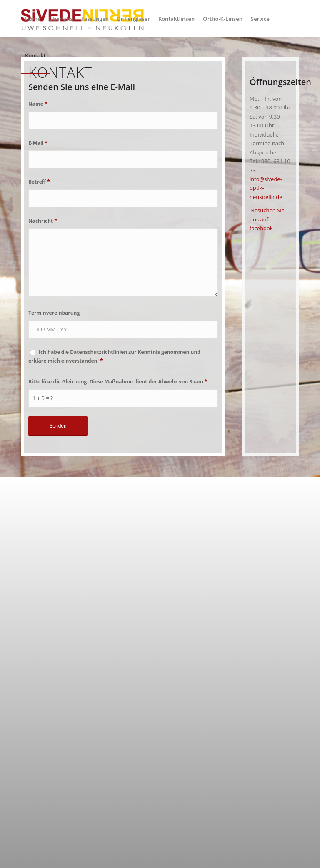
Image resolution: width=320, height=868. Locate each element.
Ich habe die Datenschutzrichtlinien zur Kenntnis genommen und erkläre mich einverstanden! (114, 356)
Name (38, 104)
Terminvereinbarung (54, 313)
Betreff (39, 182)
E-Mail (38, 143)
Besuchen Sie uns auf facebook (267, 219)
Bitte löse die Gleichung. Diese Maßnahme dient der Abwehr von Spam (118, 382)
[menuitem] (33, 19)
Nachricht (43, 221)
